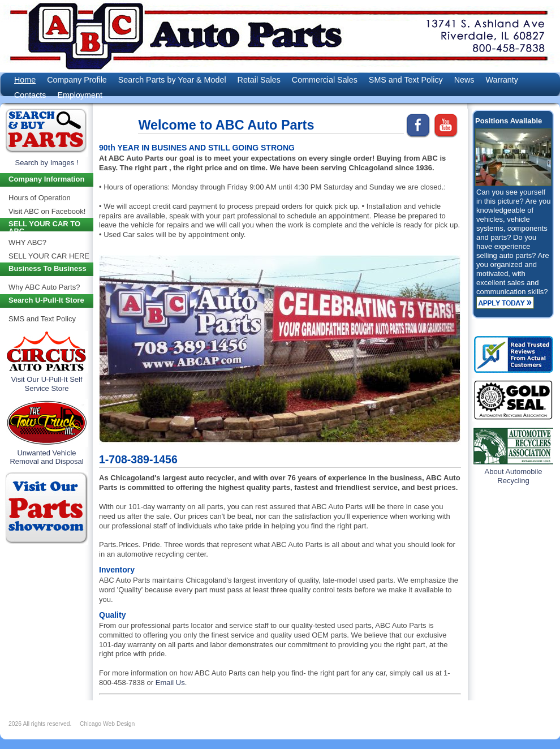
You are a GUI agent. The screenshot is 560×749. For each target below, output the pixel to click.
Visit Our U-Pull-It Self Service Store (46, 384)
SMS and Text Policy (42, 319)
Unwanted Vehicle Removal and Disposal (46, 457)
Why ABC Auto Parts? (44, 287)
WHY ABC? (27, 242)
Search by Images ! (47, 163)
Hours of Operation (40, 198)
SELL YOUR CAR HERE (49, 256)
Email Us (170, 683)
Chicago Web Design (107, 724)
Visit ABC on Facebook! (47, 211)
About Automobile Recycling (514, 476)
